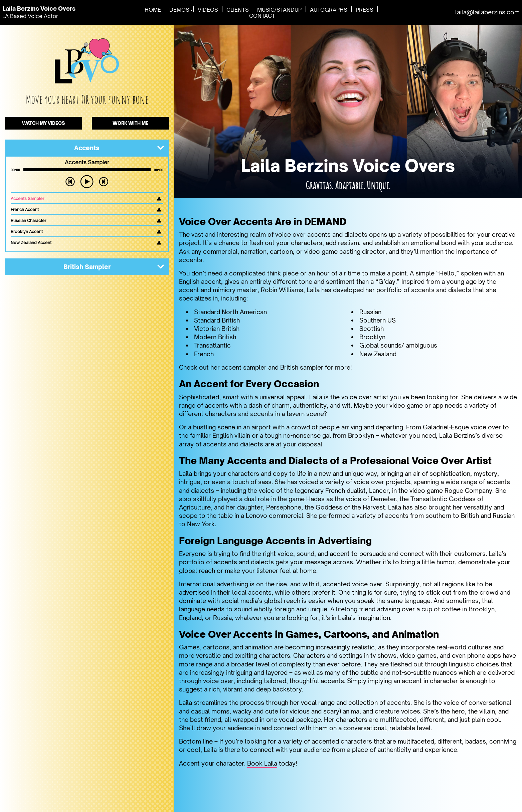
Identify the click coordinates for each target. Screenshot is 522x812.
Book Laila (262, 763)
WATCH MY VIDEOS (44, 123)
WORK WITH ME (131, 123)
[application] (87, 170)
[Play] (87, 182)
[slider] (87, 170)
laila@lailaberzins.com (487, 12)
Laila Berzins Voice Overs (41, 8)
